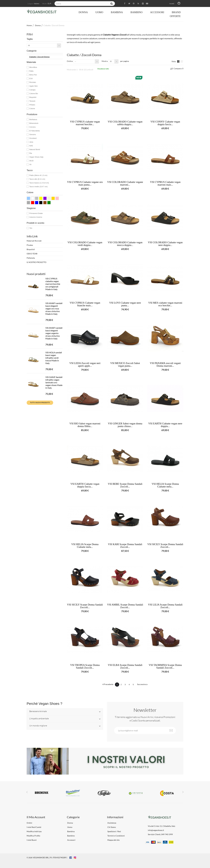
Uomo (99, 12)
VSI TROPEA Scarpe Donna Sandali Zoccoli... (85, 666)
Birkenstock (34, 123)
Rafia (31, 71)
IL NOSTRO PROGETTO (36, 262)
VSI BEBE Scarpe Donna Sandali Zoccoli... (125, 485)
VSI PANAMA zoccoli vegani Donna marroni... (165, 365)
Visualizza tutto (103, 69)
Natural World (35, 149)
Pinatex (30, 245)
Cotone (32, 108)
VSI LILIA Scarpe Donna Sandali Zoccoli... (165, 606)
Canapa (32, 90)
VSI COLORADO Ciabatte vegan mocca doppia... (125, 244)
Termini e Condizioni (116, 836)
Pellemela (31, 258)
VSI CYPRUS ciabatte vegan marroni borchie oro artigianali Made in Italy (53, 284)
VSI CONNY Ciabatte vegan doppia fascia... (165, 123)
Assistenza (112, 823)
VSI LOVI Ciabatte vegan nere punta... (125, 304)
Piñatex (32, 105)
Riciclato (33, 82)
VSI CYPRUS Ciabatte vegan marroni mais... (165, 183)
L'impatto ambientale (39, 719)
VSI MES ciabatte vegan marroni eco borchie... (165, 304)
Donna (83, 12)
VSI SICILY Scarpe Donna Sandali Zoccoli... (165, 546)
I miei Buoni (32, 840)
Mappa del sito (113, 840)
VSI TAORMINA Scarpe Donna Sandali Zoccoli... (165, 666)
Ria (31, 153)
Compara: (178, 68)
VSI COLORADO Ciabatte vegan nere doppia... (165, 244)
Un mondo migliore (38, 726)
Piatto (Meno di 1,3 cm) (38, 175)
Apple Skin (33, 86)
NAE (31, 146)
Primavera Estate (36, 213)
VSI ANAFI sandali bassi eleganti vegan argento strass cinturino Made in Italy (54, 333)
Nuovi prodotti (36, 274)
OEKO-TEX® (32, 254)
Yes (31, 228)
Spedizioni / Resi (114, 831)
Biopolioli (33, 97)
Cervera (32, 127)
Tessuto (32, 101)
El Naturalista (34, 131)
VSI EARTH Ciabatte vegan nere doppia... (165, 425)
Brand (176, 12)
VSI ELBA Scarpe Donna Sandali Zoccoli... (125, 666)
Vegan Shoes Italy (36, 157)
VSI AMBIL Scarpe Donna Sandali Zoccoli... (125, 606)
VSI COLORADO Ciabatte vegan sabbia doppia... (125, 123)
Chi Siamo (111, 827)
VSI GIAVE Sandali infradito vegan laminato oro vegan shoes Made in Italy (54, 382)
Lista (182, 61)
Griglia (179, 61)
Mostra (105, 61)
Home (29, 25)
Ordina (70, 61)
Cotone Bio (34, 94)
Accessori (157, 12)
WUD (31, 161)
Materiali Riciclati (34, 241)
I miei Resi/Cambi (34, 827)
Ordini (29, 823)
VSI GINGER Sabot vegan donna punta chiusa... (125, 425)
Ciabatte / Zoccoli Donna (39, 57)
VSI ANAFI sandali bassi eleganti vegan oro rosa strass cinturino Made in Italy (54, 308)
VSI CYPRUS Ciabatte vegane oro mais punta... (85, 183)
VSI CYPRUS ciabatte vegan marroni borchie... (85, 123)
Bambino (136, 12)
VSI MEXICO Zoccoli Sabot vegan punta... (125, 365)
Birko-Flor (33, 75)
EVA (31, 79)
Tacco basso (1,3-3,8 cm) (39, 183)
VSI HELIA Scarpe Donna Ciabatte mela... (165, 485)
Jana (31, 142)
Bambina (117, 12)
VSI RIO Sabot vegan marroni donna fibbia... (85, 425)
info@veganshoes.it (156, 830)
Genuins (33, 134)
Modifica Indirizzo (34, 831)
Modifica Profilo (33, 836)
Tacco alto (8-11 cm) (37, 179)
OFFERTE (175, 16)
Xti (30, 164)
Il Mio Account (36, 817)
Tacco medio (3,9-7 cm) (38, 187)
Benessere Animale (38, 711)
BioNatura (33, 119)
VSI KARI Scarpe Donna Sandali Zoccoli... (125, 546)
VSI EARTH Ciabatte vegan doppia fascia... (85, 485)
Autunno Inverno (36, 217)
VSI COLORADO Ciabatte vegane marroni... (125, 183)
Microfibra (33, 67)
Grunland (33, 138)
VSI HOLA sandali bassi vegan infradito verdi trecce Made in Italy (54, 358)
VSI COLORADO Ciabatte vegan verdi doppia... (85, 244)
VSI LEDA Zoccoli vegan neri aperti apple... (85, 365)
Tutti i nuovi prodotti (40, 402)
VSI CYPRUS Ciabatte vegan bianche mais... (85, 304)
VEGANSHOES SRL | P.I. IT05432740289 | (50, 857)
